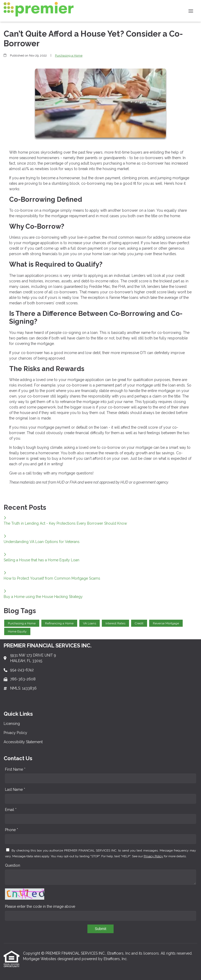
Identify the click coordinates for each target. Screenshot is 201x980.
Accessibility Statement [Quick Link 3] (23, 742)
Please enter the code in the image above (40, 906)
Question (13, 865)
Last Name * (15, 789)
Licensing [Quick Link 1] (12, 724)
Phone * (12, 830)
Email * (11, 810)
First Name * (15, 769)
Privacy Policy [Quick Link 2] (15, 733)
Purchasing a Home (69, 55)
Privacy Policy (153, 856)
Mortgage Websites (40, 959)
